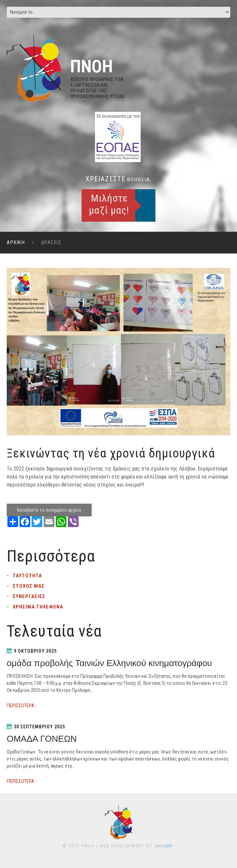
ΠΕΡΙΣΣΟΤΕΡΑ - (22, 706)
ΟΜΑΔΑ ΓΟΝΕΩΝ (42, 739)
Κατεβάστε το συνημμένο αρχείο (49, 510)
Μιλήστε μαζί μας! (109, 204)
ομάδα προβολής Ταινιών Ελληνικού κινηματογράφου (109, 663)
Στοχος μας (29, 586)
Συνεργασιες (29, 596)
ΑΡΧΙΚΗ (16, 242)
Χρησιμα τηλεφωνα (38, 607)
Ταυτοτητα (27, 576)
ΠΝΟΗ (88, 846)
